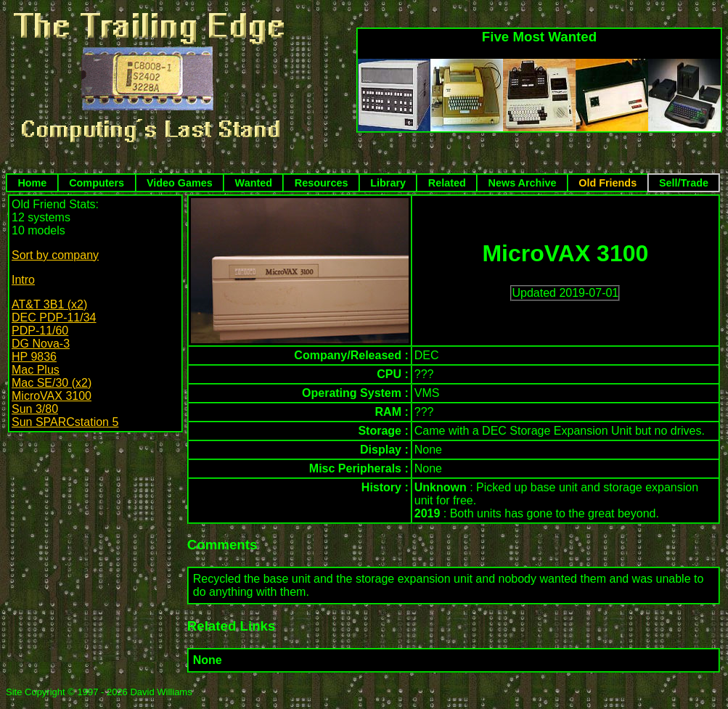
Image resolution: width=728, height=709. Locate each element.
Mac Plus (36, 370)
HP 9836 (34, 357)
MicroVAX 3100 (52, 396)
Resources (322, 183)
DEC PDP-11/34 (54, 317)
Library (388, 183)
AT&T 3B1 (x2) (49, 304)
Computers (97, 183)
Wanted (254, 183)
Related (447, 183)
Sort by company (55, 255)
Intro (23, 280)
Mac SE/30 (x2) (52, 383)
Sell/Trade (684, 183)
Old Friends (608, 183)
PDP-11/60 (40, 331)
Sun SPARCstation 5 (65, 422)
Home (32, 183)
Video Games (180, 183)
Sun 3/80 (35, 409)
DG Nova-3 (41, 344)
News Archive (523, 183)
